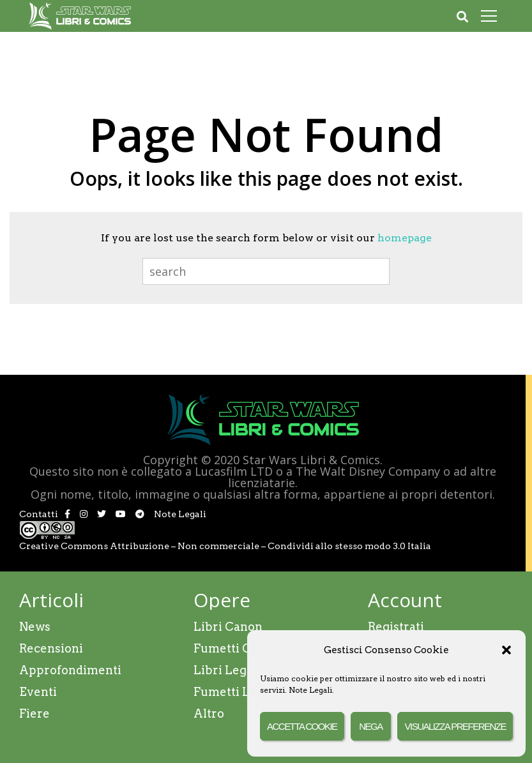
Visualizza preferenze (455, 726)
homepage (405, 238)
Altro (209, 714)
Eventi (38, 692)
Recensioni (51, 648)
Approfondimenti (70, 670)
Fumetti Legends (242, 692)
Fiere (34, 714)
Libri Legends (234, 670)
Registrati (396, 627)
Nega (371, 726)
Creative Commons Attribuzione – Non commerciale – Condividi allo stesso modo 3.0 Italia (225, 546)
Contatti (39, 514)
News (35, 627)
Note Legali (310, 690)
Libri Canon (228, 627)
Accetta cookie (302, 726)
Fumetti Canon (237, 648)
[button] (506, 650)
